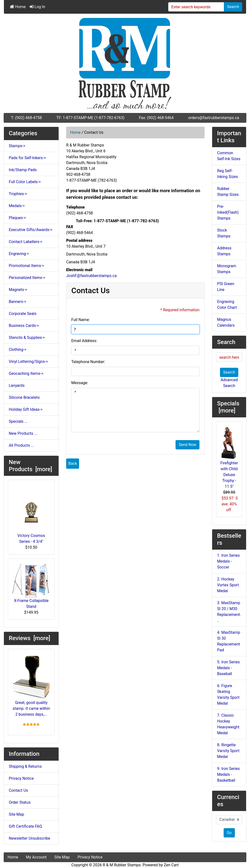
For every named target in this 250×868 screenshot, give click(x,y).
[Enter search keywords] (196, 7)
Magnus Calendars (226, 322)
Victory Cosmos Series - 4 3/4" (31, 514)
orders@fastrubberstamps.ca (214, 118)
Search (233, 7)
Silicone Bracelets (24, 397)
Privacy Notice (21, 778)
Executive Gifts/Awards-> (31, 230)
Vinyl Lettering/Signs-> (28, 362)
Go (229, 833)
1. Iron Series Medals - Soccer (228, 561)
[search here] (229, 357)
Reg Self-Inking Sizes (227, 174)
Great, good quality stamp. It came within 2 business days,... (31, 685)
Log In (37, 7)
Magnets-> (18, 290)
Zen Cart (171, 865)
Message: (80, 383)
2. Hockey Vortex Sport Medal (228, 585)
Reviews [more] (29, 638)
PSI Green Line (226, 287)
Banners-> (17, 302)
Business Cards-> (24, 326)
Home (18, 7)
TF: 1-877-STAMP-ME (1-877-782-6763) (90, 118)
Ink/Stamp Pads (23, 170)
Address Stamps (224, 251)
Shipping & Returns (25, 766)
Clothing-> (18, 350)
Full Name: (81, 320)
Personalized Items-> (27, 278)
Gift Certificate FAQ (25, 826)
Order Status (20, 802)
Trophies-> (18, 194)
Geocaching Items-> (26, 373)
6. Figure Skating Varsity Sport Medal (228, 695)
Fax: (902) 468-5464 (156, 118)
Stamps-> (17, 146)
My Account (36, 857)
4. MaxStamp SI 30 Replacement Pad (229, 641)
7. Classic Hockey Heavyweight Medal (228, 724)
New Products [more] (30, 466)
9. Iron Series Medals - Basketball (228, 774)
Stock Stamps (224, 233)
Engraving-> (19, 254)
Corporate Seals (23, 314)
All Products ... (21, 445)
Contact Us (18, 790)
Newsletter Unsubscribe (30, 838)
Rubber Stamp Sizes (228, 192)
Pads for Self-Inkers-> (27, 158)
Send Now (187, 445)
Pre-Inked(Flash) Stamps (228, 212)
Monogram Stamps (227, 269)
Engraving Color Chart (227, 305)
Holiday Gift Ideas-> (26, 409)
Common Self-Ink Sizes (229, 156)
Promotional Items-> (26, 266)
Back (73, 463)
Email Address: (84, 341)
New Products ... (23, 433)
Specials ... (18, 421)
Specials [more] (229, 407)
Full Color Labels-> (25, 182)
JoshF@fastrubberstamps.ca (91, 276)
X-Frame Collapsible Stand (31, 586)
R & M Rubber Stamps (122, 865)
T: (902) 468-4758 (26, 118)
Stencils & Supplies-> (27, 338)
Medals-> (17, 206)
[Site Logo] (125, 63)
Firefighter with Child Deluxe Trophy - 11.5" (229, 457)
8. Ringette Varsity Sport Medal (228, 751)
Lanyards (17, 385)
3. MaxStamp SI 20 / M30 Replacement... (229, 612)
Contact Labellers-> (26, 242)
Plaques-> (17, 218)
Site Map (16, 814)
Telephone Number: (88, 362)
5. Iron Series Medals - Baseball (228, 668)
